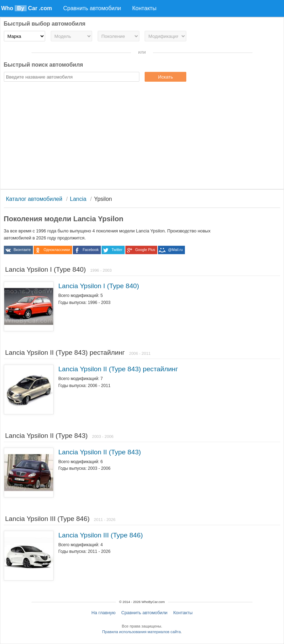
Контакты (183, 613)
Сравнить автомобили (144, 613)
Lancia (78, 199)
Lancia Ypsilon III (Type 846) (100, 535)
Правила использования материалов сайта (141, 632)
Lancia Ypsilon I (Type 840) (99, 286)
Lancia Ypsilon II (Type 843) (99, 452)
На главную (103, 613)
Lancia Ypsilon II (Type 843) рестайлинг (118, 369)
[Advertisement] (142, 136)
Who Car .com (26, 8)
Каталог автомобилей (34, 199)
